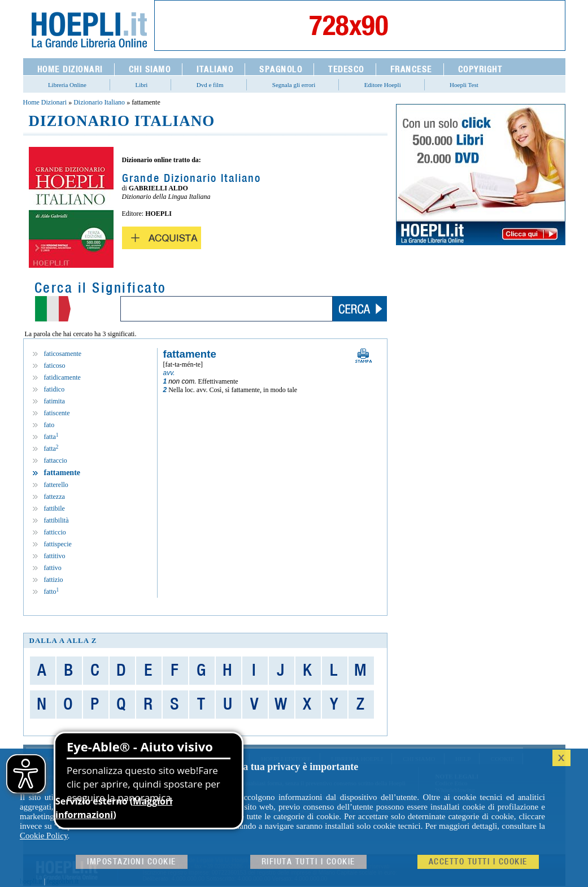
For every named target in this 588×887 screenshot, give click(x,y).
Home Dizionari (45, 102)
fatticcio (55, 532)
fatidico (55, 389)
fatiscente (57, 413)
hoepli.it (31, 881)
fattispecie (58, 544)
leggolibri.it (63, 881)
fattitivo (55, 556)
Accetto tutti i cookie (478, 862)
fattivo (53, 568)
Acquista (162, 238)
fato (49, 425)
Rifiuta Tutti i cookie (308, 862)
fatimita (55, 401)
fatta (51, 437)
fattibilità (56, 520)
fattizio (54, 580)
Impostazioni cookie (132, 862)
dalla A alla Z (63, 640)
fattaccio (56, 460)
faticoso (55, 366)
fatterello (56, 485)
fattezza (55, 497)
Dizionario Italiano (99, 102)
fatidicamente (62, 377)
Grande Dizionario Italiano (191, 179)
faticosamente (63, 354)
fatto (52, 592)
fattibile (55, 508)
